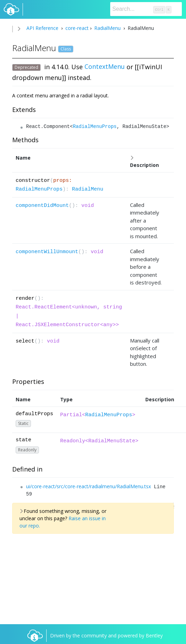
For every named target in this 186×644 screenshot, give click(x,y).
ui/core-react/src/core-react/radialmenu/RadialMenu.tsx (88, 486)
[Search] (146, 9)
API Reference (42, 28)
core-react (76, 28)
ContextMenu (105, 66)
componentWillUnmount (47, 252)
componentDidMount (42, 206)
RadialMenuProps (95, 127)
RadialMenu (107, 28)
